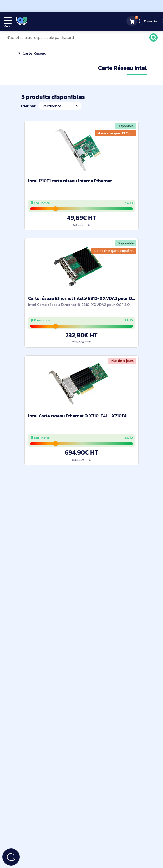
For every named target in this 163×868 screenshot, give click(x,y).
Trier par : (28, 106)
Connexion (151, 21)
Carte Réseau (34, 53)
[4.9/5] (46, 21)
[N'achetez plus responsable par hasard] (80, 38)
